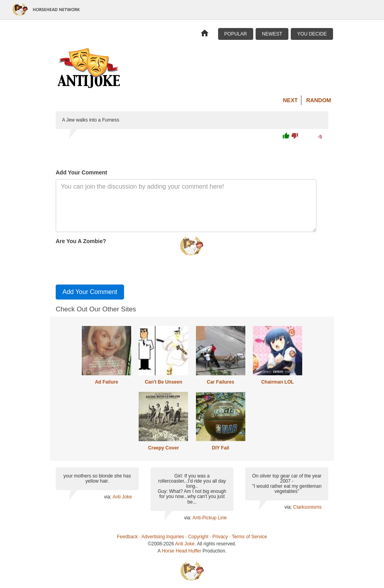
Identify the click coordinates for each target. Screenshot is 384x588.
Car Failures (220, 382)
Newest (272, 34)
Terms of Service (249, 537)
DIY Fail (220, 448)
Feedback (127, 537)
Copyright (198, 537)
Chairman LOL (278, 382)
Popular (236, 34)
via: (108, 497)
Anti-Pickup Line (210, 518)
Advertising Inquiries (163, 537)
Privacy (220, 537)
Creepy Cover (164, 448)
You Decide (312, 34)
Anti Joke (122, 497)
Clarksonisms (307, 507)
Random (319, 100)
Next (290, 100)
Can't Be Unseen (163, 382)
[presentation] (116, 263)
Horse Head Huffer (181, 551)
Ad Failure (106, 382)
